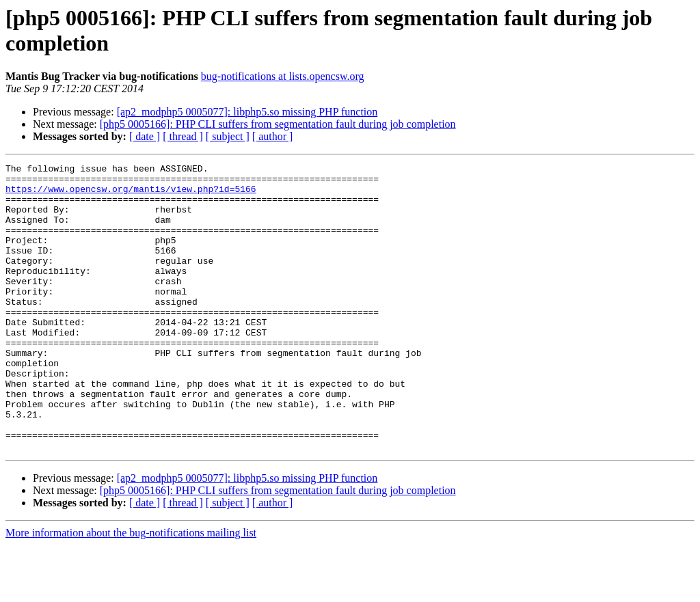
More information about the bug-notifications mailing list (131, 590)
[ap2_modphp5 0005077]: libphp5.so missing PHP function (247, 112)
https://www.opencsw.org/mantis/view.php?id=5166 (131, 195)
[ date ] (145, 136)
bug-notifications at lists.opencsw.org (283, 76)
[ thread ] (183, 136)
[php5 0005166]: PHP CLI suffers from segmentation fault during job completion (278, 124)
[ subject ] (228, 136)
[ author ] (273, 136)
